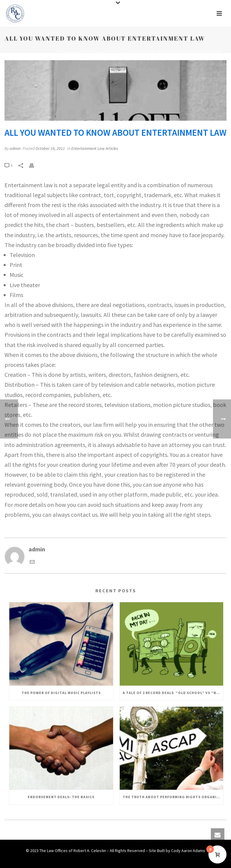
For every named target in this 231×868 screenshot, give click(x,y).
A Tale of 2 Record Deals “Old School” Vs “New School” (173, 693)
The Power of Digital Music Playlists (61, 693)
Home (61, 51)
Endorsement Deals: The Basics (61, 797)
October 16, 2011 (50, 148)
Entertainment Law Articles (95, 51)
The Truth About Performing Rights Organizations (173, 797)
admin (15, 148)
